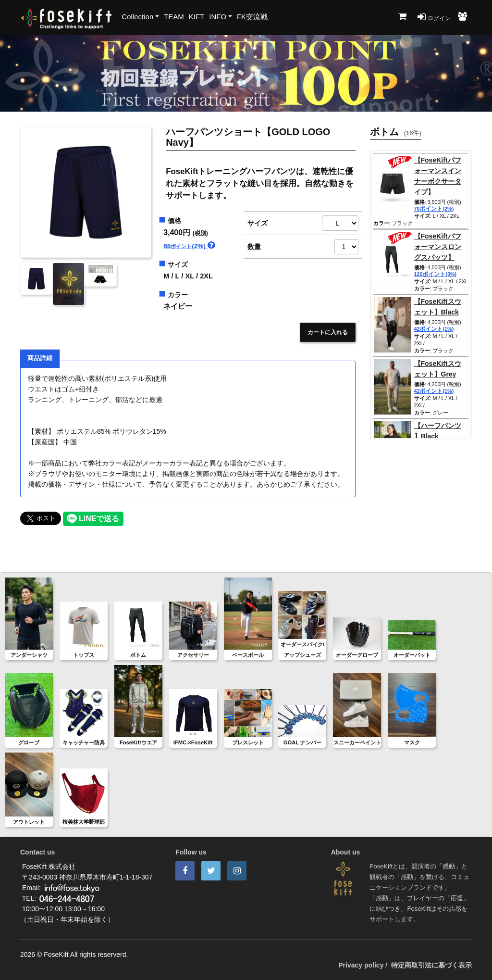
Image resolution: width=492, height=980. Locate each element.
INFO (218, 17)
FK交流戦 (252, 17)
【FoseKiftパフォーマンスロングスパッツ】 (438, 247)
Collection (137, 17)
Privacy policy (361, 965)
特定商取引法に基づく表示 (431, 965)
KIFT (197, 17)
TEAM (174, 17)
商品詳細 (40, 358)
